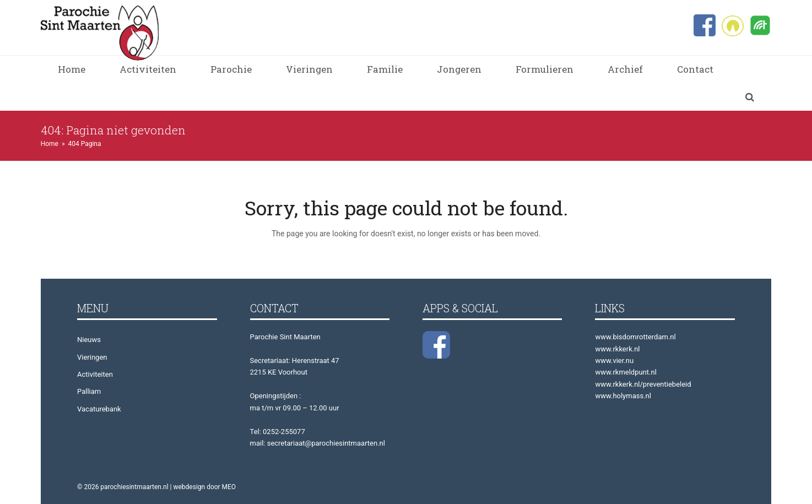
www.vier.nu (614, 361)
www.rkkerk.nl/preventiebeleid (643, 384)
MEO (229, 487)
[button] (750, 97)
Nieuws (89, 340)
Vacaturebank (99, 409)
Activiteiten (95, 374)
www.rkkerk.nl (617, 349)
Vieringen (92, 357)
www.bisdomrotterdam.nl (635, 337)
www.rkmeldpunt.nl (626, 372)
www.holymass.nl (623, 396)
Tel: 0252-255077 (278, 432)
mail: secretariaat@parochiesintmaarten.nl (318, 443)
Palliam (89, 391)
